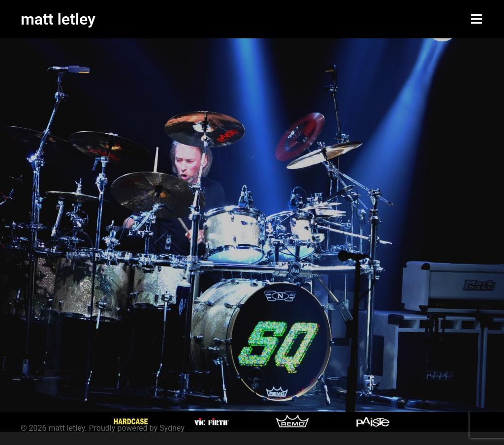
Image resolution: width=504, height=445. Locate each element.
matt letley (58, 19)
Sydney (172, 428)
